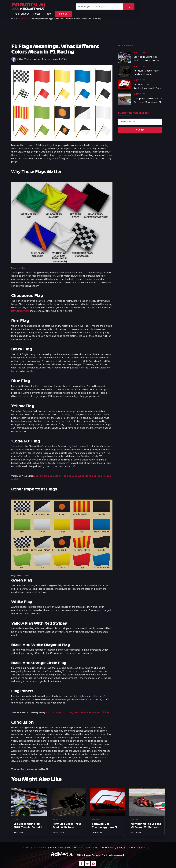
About (27, 848)
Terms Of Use (57, 848)
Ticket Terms (91, 848)
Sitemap (145, 848)
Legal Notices (40, 848)
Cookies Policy (108, 848)
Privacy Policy (74, 848)
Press (47, 14)
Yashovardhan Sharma (37, 59)
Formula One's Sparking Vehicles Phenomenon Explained (78, 712)
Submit (140, 130)
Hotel (37, 14)
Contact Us (132, 848)
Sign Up (63, 14)
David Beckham (20, 311)
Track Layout (21, 14)
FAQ (121, 848)
